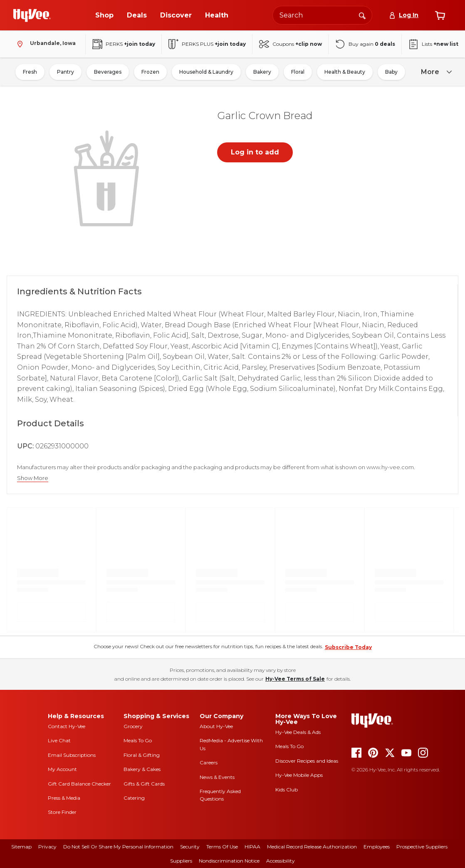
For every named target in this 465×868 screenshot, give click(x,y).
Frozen (150, 72)
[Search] (362, 15)
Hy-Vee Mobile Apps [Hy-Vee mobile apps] (299, 775)
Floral (298, 72)
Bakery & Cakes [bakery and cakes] (142, 769)
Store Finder (62, 812)
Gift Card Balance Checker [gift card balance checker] (79, 784)
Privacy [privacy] (47, 847)
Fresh (30, 72)
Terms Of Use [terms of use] (222, 847)
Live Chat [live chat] (59, 740)
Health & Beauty (345, 72)
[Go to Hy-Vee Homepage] (32, 15)
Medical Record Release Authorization (312, 847)
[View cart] (440, 15)
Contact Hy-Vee (67, 726)
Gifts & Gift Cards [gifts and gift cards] (144, 784)
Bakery (262, 72)
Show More (33, 478)
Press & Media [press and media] (64, 798)
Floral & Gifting (142, 755)
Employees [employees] (377, 847)
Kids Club (287, 790)
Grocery (133, 726)
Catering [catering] (134, 798)
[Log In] (404, 15)
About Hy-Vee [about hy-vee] (216, 726)
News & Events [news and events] (217, 777)
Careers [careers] (209, 762)
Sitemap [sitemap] (21, 847)
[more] (435, 72)
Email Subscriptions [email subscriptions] (72, 755)
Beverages (108, 72)
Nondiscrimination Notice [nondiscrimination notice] (229, 861)
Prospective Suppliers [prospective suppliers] (422, 847)
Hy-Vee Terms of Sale (295, 679)
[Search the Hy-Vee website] (322, 15)
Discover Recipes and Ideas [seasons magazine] (307, 761)
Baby (391, 72)
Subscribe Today (348, 647)
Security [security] (190, 847)
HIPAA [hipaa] (252, 847)
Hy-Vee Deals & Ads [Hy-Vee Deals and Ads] (298, 732)
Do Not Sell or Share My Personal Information (118, 847)
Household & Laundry (206, 72)
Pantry (66, 72)
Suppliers (181, 861)
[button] (108, 177)
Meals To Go (138, 740)
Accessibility (281, 861)
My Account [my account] (62, 769)
